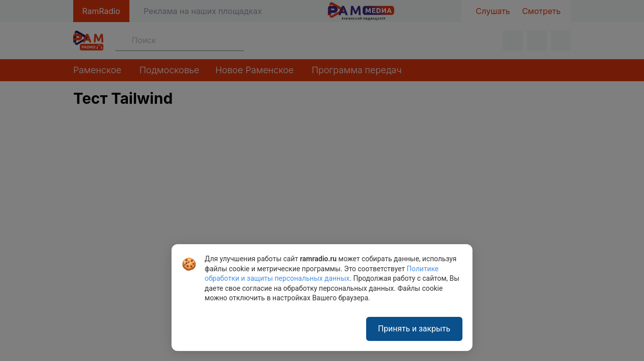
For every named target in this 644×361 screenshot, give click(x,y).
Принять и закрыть (414, 329)
